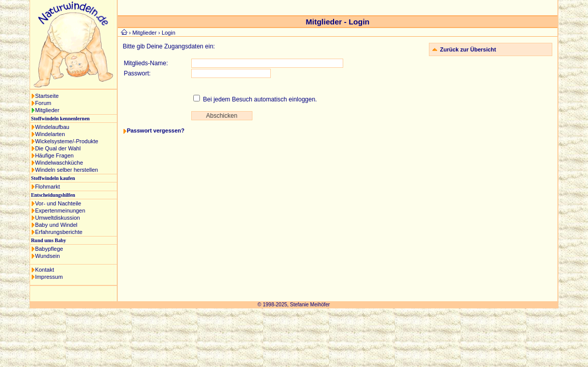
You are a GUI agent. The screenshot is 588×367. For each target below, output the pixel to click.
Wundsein (48, 256)
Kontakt (45, 270)
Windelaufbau (52, 127)
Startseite (47, 96)
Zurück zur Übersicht (468, 49)
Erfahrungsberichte (59, 232)
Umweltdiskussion (58, 218)
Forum (43, 103)
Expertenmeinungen (60, 211)
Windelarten (50, 134)
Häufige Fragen (55, 155)
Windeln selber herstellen (67, 170)
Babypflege (49, 249)
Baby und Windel (56, 225)
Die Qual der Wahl (58, 148)
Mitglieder (47, 110)
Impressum (49, 277)
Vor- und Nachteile (58, 203)
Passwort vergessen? (156, 130)
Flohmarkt (48, 187)
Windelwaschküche (59, 163)
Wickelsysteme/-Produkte (67, 141)
